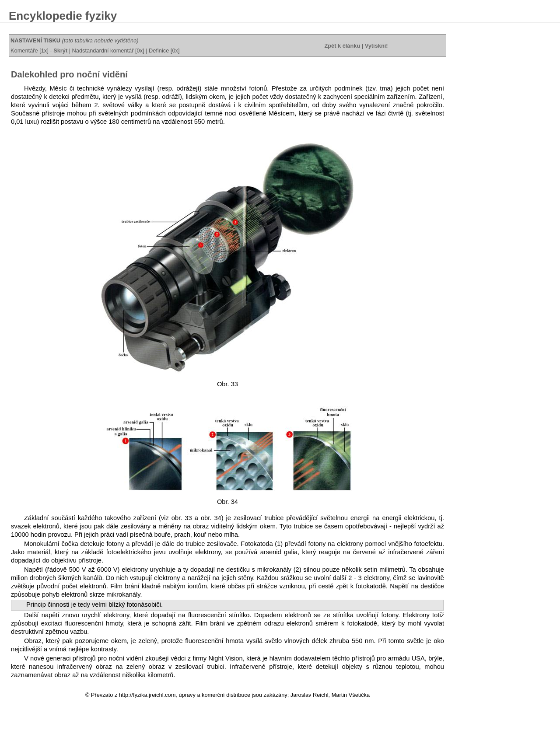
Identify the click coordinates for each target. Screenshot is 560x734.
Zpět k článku (342, 46)
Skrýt (60, 51)
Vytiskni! (376, 46)
